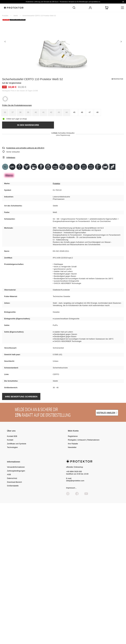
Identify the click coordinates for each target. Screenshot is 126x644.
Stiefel (16, 16)
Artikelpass (11, 157)
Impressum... (71, 488)
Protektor (57, 183)
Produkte (5, 16)
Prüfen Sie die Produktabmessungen (17, 105)
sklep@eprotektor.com (75, 481)
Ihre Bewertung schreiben (21, 397)
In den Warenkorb (28, 125)
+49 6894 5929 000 (74, 472)
